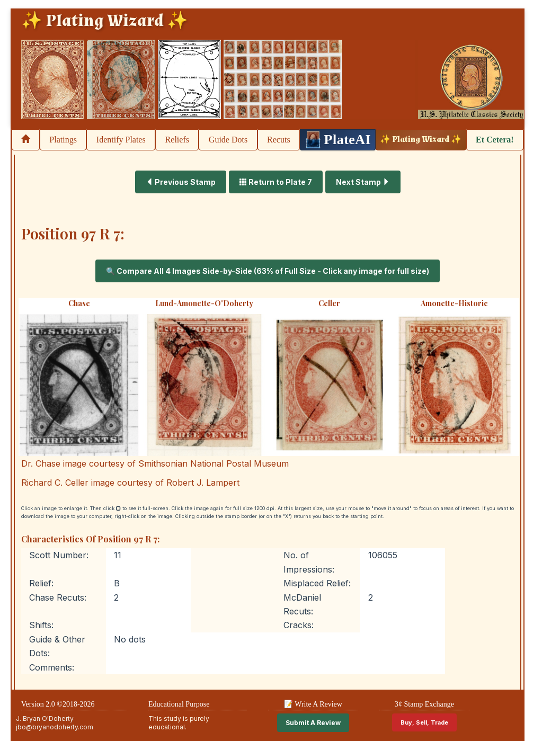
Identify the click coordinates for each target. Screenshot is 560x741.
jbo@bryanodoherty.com (55, 727)
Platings (63, 140)
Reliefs (177, 140)
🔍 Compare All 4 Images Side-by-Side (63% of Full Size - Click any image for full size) (268, 271)
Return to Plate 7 (276, 182)
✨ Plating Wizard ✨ (421, 140)
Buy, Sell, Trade (424, 722)
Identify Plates (121, 140)
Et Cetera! (495, 140)
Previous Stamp (181, 182)
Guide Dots (228, 140)
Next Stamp (363, 182)
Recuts (279, 140)
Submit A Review (313, 723)
